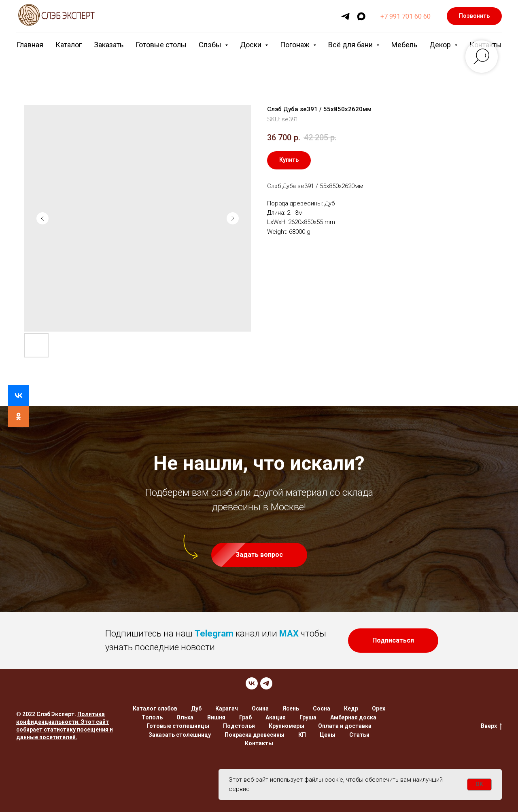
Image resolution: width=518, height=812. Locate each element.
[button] (259, 555)
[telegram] (345, 16)
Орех (379, 708)
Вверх (491, 726)
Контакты (259, 743)
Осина (260, 708)
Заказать (109, 45)
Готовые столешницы (178, 726)
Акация (276, 717)
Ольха (185, 717)
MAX (289, 633)
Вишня (216, 717)
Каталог (69, 45)
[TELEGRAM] (266, 683)
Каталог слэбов (155, 708)
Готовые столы (161, 45)
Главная (30, 45)
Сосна (322, 708)
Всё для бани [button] (351, 45)
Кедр (351, 708)
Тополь (152, 717)
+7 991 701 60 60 (405, 16)
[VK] (252, 683)
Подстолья (239, 726)
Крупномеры (287, 726)
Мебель (404, 45)
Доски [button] (252, 45)
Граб (245, 717)
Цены (328, 735)
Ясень (291, 708)
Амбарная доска (353, 717)
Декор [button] (441, 45)
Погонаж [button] (296, 45)
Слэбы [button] (211, 45)
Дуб (196, 708)
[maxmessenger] (361, 16)
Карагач (227, 708)
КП (302, 735)
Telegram (214, 633)
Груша (308, 717)
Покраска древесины (255, 735)
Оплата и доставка (345, 726)
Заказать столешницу (180, 735)
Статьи (359, 735)
